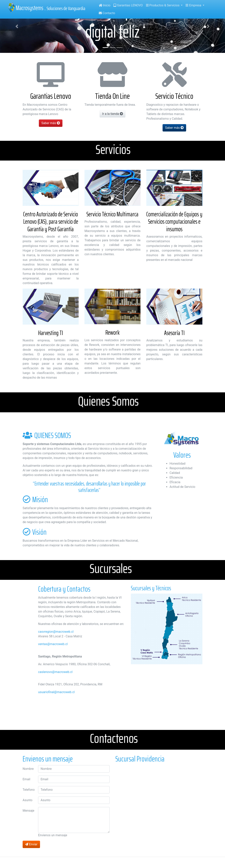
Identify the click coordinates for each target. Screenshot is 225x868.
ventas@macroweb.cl (53, 644)
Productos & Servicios (163, 5)
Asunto (28, 800)
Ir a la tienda (112, 114)
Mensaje (29, 811)
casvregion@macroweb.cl (56, 632)
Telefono (29, 790)
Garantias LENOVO (128, 5)
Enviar (31, 844)
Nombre (28, 769)
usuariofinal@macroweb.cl (56, 692)
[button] (17, 26)
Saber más (51, 123)
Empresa (194, 5)
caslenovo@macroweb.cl (55, 672)
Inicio (105, 5)
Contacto (107, 13)
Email (26, 779)
